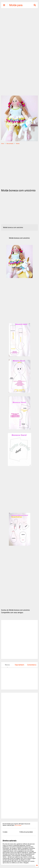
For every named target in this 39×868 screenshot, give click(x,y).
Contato (5, 832)
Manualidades (10, 144)
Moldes (18, 144)
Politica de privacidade (26, 832)
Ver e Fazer (18, 825)
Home (3, 144)
